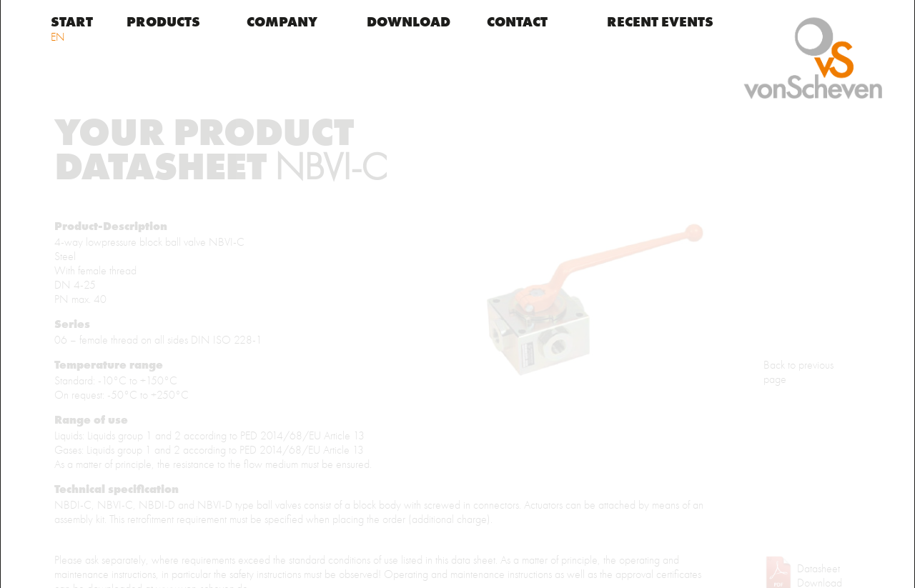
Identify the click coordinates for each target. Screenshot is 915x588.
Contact (517, 23)
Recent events (660, 23)
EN (58, 38)
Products (163, 23)
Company (282, 23)
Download (409, 23)
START (72, 23)
